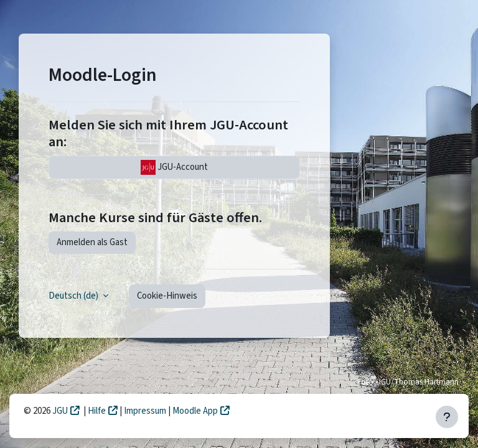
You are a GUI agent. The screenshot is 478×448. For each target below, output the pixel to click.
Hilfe (97, 411)
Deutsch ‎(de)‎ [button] (74, 296)
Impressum (146, 411)
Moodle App (195, 411)
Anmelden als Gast (92, 242)
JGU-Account (174, 167)
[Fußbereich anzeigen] (447, 417)
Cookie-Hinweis (167, 296)
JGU (60, 411)
